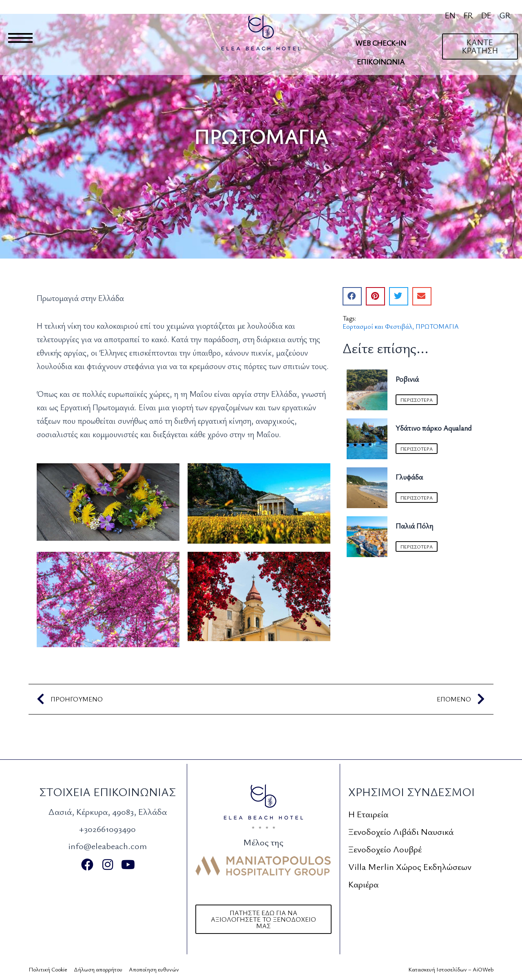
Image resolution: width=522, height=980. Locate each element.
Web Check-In (381, 43)
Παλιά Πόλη (414, 526)
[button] (352, 296)
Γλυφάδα (409, 477)
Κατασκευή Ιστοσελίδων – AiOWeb (451, 969)
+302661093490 (107, 828)
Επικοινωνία (381, 62)
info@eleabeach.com (107, 846)
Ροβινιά (407, 379)
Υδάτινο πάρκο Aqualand (434, 428)
